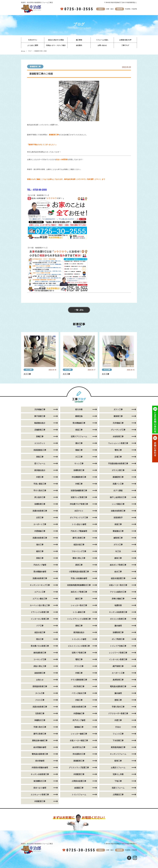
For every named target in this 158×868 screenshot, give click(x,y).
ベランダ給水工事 (79, 693)
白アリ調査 (118, 491)
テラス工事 (79, 666)
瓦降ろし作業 (118, 774)
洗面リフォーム (118, 788)
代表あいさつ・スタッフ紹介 (56, 45)
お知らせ (40, 680)
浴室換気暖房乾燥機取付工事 (79, 585)
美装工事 (40, 457)
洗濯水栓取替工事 (40, 511)
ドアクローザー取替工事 (118, 713)
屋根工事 (79, 626)
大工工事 (29, 370)
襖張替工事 (118, 416)
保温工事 (79, 430)
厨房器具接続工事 (118, 747)
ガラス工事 (118, 545)
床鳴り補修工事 (118, 599)
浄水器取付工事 (79, 754)
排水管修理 (40, 761)
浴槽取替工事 (79, 470)
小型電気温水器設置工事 (79, 572)
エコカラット (40, 443)
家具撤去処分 (40, 470)
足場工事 (118, 457)
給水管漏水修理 (40, 747)
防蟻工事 (40, 436)
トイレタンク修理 (79, 639)
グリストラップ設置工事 (79, 768)
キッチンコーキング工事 (40, 585)
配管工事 (118, 761)
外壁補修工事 (40, 531)
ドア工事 (40, 626)
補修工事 (79, 450)
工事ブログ (125, 45)
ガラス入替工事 (118, 470)
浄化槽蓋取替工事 (79, 477)
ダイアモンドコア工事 (79, 518)
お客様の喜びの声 (125, 40)
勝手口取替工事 (79, 538)
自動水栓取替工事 (118, 511)
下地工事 (118, 781)
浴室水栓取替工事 (79, 707)
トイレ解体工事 (79, 612)
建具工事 (40, 551)
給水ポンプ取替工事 (118, 565)
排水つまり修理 (40, 788)
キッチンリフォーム (118, 754)
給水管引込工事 (79, 747)
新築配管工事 (35, 67)
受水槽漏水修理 (40, 572)
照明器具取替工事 (40, 686)
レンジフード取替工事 (118, 653)
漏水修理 (118, 626)
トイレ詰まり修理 (79, 524)
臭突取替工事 (118, 680)
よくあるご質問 (33, 45)
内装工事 (79, 700)
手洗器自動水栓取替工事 (118, 463)
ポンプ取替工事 (118, 639)
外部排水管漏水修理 (40, 768)
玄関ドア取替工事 (79, 653)
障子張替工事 (40, 416)
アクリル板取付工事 (118, 592)
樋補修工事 (79, 727)
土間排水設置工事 (79, 781)
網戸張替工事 (118, 666)
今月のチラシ (33, 40)
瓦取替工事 (40, 713)
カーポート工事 (40, 524)
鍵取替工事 (118, 538)
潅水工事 (40, 545)
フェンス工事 (118, 734)
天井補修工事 (40, 409)
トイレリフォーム (79, 795)
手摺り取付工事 (118, 707)
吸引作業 (79, 409)
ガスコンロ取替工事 (118, 619)
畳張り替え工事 (79, 558)
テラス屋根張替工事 (79, 680)
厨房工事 (79, 565)
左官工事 (40, 518)
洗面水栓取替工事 (40, 707)
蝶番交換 (79, 416)
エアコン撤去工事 (40, 599)
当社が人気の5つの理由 (56, 40)
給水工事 (118, 572)
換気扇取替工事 (40, 653)
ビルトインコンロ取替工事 (79, 646)
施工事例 (79, 40)
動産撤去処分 (40, 423)
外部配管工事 (79, 774)
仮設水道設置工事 (118, 578)
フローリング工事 (79, 551)
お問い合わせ (102, 45)
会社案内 (79, 45)
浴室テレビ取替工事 (79, 497)
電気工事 (118, 450)
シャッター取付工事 (79, 605)
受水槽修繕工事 (79, 423)
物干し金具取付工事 (118, 497)
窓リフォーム (40, 463)
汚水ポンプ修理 (40, 565)
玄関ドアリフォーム (79, 436)
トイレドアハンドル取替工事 (79, 619)
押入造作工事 (40, 497)
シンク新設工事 (118, 504)
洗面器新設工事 (40, 450)
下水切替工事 (118, 740)
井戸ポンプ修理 (79, 720)
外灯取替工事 (79, 686)
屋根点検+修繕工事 (40, 740)
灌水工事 (79, 443)
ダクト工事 (118, 409)
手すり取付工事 (40, 491)
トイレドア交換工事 (118, 646)
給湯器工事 (79, 788)
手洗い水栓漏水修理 (79, 578)
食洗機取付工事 (40, 781)
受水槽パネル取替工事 (40, 646)
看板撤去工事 (118, 531)
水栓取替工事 (118, 436)
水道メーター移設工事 (79, 740)
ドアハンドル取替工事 (40, 612)
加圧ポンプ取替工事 (79, 592)
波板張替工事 (40, 673)
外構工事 (79, 484)
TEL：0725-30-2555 (37, 190)
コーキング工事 (40, 659)
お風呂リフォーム (118, 768)
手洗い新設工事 (40, 484)
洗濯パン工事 (118, 484)
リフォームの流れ (102, 40)
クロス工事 (40, 700)
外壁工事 (40, 477)
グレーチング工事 (118, 430)
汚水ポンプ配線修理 (79, 531)
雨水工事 (40, 639)
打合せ (118, 727)
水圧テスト (79, 511)
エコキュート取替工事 (40, 795)
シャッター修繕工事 (79, 734)
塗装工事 (118, 700)
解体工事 (118, 558)
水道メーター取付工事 (118, 585)
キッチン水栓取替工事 (118, 612)
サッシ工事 (79, 463)
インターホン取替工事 (40, 619)
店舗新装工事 (40, 430)
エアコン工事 (40, 592)
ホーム (23, 51)
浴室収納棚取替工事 (79, 491)
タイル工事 (40, 693)
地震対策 (118, 605)
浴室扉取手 (118, 518)
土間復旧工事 (118, 795)
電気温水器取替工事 (118, 686)
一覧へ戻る (79, 310)
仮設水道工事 (79, 545)
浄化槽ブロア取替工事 (79, 504)
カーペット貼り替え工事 (40, 605)
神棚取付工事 (40, 720)
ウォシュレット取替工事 (118, 443)
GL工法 (118, 551)
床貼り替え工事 (40, 666)
